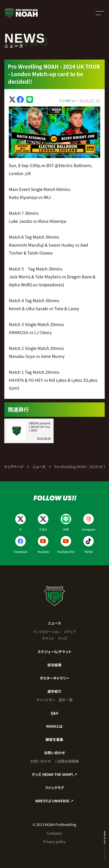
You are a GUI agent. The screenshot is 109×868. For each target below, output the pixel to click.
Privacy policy (54, 842)
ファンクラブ (54, 788)
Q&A (54, 713)
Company (54, 833)
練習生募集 (54, 739)
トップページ (14, 467)
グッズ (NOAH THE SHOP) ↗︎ (54, 774)
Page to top (105, 837)
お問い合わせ (54, 753)
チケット (48, 638)
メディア (70, 632)
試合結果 (54, 665)
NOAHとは (54, 726)
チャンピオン (46, 700)
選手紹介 (54, 691)
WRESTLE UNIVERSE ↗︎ (54, 801)
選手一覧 (66, 700)
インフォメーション (47, 632)
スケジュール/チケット (54, 652)
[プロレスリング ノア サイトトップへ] (21, 13)
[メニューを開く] (100, 13)
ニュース (39, 467)
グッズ (62, 638)
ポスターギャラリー (54, 678)
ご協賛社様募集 (67, 761)
